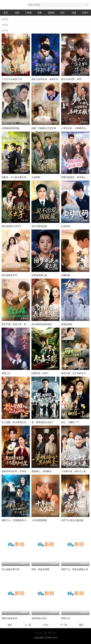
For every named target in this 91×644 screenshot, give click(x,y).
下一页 (63, 625)
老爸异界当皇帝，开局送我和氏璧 (18, 471)
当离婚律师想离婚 (11, 128)
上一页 (28, 625)
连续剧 (51, 13)
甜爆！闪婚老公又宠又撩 (44, 128)
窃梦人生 (66, 618)
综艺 (63, 13)
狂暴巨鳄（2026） (41, 373)
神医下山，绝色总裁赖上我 (75, 569)
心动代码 (66, 226)
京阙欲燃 (66, 275)
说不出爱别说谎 (39, 226)
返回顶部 (52, 633)
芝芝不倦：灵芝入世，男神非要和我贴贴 (22, 324)
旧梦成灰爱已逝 (39, 275)
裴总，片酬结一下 (70, 422)
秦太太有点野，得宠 (71, 79)
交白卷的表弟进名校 (42, 324)
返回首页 (39, 633)
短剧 (17, 13)
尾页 (81, 625)
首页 (6, 13)
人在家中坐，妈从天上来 (73, 471)
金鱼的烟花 (67, 324)
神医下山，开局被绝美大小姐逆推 (18, 520)
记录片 (85, 13)
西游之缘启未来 (9, 618)
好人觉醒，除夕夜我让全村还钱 (17, 422)
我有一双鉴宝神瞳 (40, 569)
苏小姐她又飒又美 (11, 569)
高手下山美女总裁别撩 (72, 520)
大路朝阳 (36, 177)
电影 (40, 13)
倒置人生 (6, 373)
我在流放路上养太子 (12, 226)
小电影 (28, 13)
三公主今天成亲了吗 (12, 79)
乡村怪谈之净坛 (39, 618)
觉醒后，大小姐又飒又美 (14, 177)
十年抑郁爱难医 (39, 520)
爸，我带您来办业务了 (43, 422)
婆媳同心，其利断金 (42, 471)
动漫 (74, 13)
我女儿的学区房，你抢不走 (45, 79)
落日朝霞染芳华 (9, 275)
